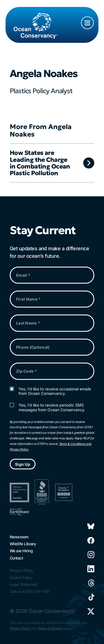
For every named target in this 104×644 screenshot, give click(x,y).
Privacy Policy (20, 628)
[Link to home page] (36, 20)
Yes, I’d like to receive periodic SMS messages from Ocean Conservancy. (52, 408)
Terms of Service (50, 628)
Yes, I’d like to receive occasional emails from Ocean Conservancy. (55, 391)
